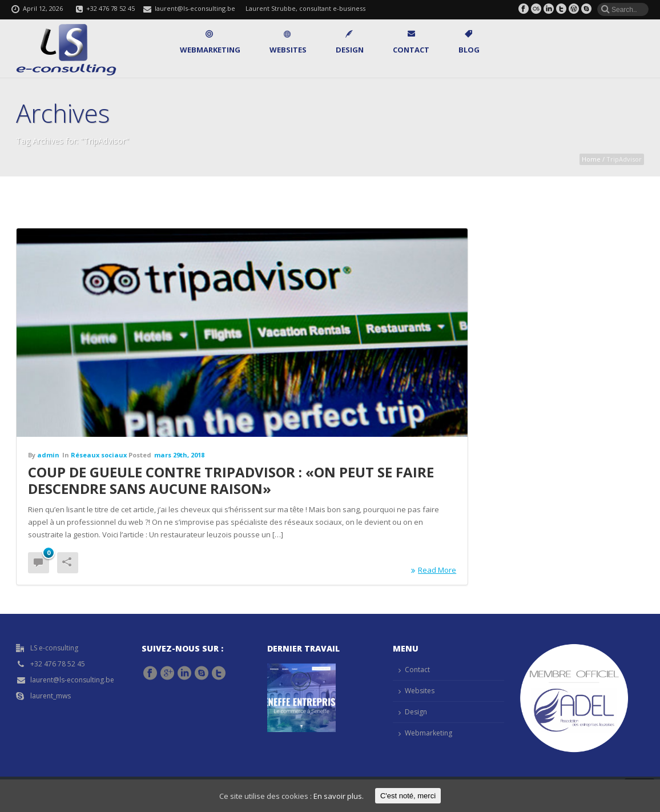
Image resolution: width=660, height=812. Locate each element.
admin (48, 455)
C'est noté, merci (408, 796)
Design (350, 42)
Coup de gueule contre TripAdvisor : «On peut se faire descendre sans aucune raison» (231, 480)
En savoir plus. (339, 796)
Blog (469, 42)
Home (591, 159)
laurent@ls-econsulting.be (195, 8)
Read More (434, 570)
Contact (411, 42)
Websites (288, 42)
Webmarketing (210, 42)
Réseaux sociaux (99, 455)
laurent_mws (51, 696)
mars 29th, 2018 (179, 455)
